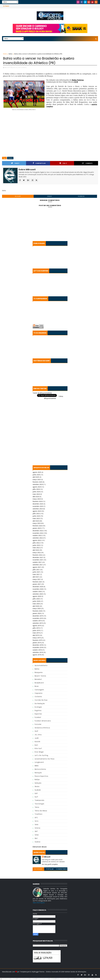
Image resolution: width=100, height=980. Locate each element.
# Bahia (10, 158)
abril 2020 (36, 606)
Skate (37, 786)
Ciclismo (38, 697)
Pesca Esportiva (41, 776)
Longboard (39, 762)
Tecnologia (39, 804)
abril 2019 (36, 635)
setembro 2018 (38, 652)
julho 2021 (36, 570)
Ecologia (38, 707)
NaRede (67, 972)
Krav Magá (39, 752)
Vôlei (37, 835)
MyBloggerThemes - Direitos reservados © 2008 (48, 972)
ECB (76, 82)
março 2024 (37, 499)
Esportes (38, 714)
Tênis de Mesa (41, 811)
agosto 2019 (37, 626)
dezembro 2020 (38, 587)
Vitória (37, 828)
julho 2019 (36, 628)
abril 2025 (36, 477)
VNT (36, 831)
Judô (37, 738)
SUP (36, 793)
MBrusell (47, 857)
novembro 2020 (38, 589)
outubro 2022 (37, 535)
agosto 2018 (37, 655)
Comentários (62, 869)
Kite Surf (38, 748)
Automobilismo (41, 665)
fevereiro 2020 (37, 611)
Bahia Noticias (78, 80)
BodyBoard (39, 683)
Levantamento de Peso (45, 759)
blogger (18, 196)
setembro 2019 (38, 623)
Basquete (39, 672)
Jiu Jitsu (38, 735)
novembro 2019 (38, 618)
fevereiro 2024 (37, 501)
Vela (37, 825)
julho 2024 (36, 489)
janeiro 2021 (37, 584)
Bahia (11, 54)
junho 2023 (36, 516)
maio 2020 (36, 604)
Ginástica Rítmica (42, 728)
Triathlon (39, 814)
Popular (50, 869)
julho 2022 (36, 543)
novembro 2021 (38, 560)
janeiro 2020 (37, 613)
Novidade (38, 869)
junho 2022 (36, 545)
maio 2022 (36, 548)
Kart (36, 745)
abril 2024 (36, 497)
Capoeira (39, 693)
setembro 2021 (38, 565)
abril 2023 (36, 521)
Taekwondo (40, 800)
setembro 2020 (38, 594)
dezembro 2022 (38, 531)
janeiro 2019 (37, 643)
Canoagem (39, 690)
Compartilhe (39, 163)
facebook (81, 196)
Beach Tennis (40, 676)
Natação (38, 773)
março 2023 (37, 523)
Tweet (15, 163)
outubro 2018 (37, 650)
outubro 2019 (37, 621)
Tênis (37, 807)
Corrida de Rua (41, 700)
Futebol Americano (43, 721)
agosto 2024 (37, 487)
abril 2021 (36, 577)
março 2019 (37, 638)
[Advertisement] (50, 48)
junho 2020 (36, 601)
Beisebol (38, 679)
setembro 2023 (38, 509)
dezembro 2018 (38, 645)
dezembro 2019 (38, 616)
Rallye (37, 780)
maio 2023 (36, 518)
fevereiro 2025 (37, 482)
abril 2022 (36, 550)
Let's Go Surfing (41, 755)
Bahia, (25, 67)
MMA (37, 766)
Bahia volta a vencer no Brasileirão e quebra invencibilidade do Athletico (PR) (39, 61)
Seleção (38, 783)
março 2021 (37, 579)
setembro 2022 (38, 538)
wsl (36, 838)
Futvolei (38, 724)
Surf (36, 797)
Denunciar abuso (40, 847)
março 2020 (37, 608)
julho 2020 (36, 599)
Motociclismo (40, 769)
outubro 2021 (37, 562)
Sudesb (38, 790)
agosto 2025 (37, 472)
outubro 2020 (37, 591)
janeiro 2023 (37, 528)
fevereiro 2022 (37, 555)
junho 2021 (36, 572)
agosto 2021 (37, 567)
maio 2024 (36, 494)
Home (5, 54)
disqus (49, 196)
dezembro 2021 (38, 557)
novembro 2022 (38, 533)
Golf (36, 731)
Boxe (37, 686)
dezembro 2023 (38, 504)
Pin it (63, 163)
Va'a (37, 821)
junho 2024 (36, 492)
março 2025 (37, 479)
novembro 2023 (38, 506)
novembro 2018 (38, 647)
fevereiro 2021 (37, 582)
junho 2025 (36, 475)
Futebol (38, 717)
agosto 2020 (37, 596)
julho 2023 (36, 514)
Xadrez (38, 842)
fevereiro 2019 (37, 640)
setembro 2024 (38, 484)
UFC (36, 818)
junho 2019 (36, 630)
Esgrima (38, 710)
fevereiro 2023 (37, 526)
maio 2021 (36, 574)
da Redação (40, 704)
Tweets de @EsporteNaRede (42, 393)
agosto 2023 (37, 511)
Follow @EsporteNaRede (54, 397)
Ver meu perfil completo (50, 864)
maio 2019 (36, 633)
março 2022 (37, 552)
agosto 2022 (37, 540)
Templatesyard (25, 972)
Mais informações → (40, 903)
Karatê (37, 742)
